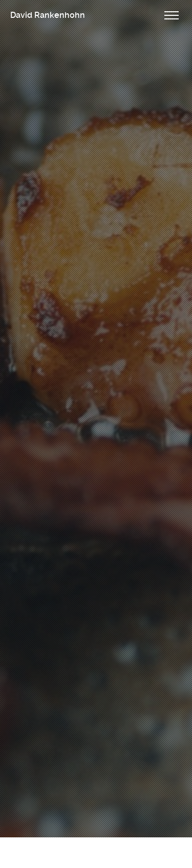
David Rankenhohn (48, 15)
